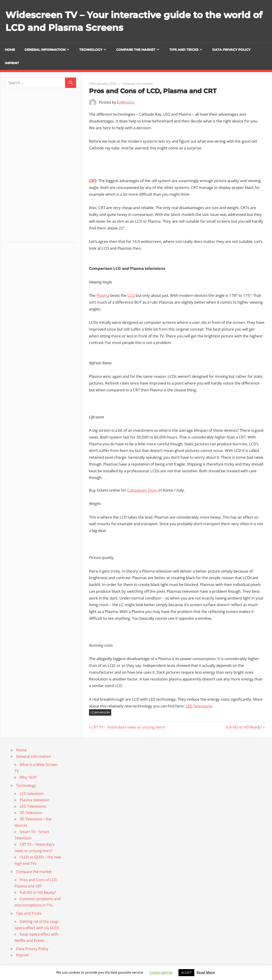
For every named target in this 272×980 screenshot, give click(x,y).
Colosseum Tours (142, 490)
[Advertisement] (41, 167)
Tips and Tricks (184, 50)
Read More (206, 972)
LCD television (32, 794)
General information (45, 50)
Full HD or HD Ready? (244, 727)
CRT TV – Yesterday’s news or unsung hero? (128, 727)
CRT (93, 181)
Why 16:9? (28, 777)
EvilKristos (126, 102)
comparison (100, 712)
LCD (131, 295)
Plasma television (35, 800)
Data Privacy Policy (231, 50)
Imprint (12, 63)
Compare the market (136, 50)
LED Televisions (199, 706)
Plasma (103, 295)
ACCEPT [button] (186, 973)
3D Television (31, 813)
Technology (91, 50)
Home (10, 50)
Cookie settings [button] (161, 972)
